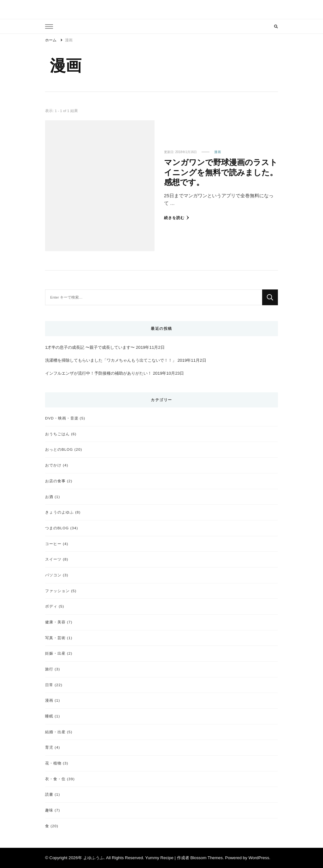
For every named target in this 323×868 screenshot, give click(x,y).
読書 (49, 794)
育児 (49, 747)
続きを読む (177, 218)
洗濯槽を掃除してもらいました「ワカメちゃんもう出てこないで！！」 (111, 360)
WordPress (259, 858)
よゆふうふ (94, 858)
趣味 (49, 810)
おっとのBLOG (59, 449)
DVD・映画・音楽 (62, 418)
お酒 (49, 497)
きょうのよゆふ (59, 512)
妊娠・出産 (55, 653)
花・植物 (53, 763)
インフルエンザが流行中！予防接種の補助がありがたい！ (98, 373)
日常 (49, 685)
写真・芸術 (55, 638)
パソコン (53, 575)
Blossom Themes (206, 858)
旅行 (49, 669)
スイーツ (53, 559)
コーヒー (53, 544)
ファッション (57, 591)
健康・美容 (55, 622)
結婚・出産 (55, 732)
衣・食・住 (55, 779)
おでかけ (53, 465)
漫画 (218, 152)
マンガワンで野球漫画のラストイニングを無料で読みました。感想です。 (221, 172)
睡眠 (49, 716)
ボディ (51, 606)
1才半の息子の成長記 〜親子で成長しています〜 (90, 347)
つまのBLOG (57, 528)
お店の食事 (55, 481)
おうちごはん (57, 434)
